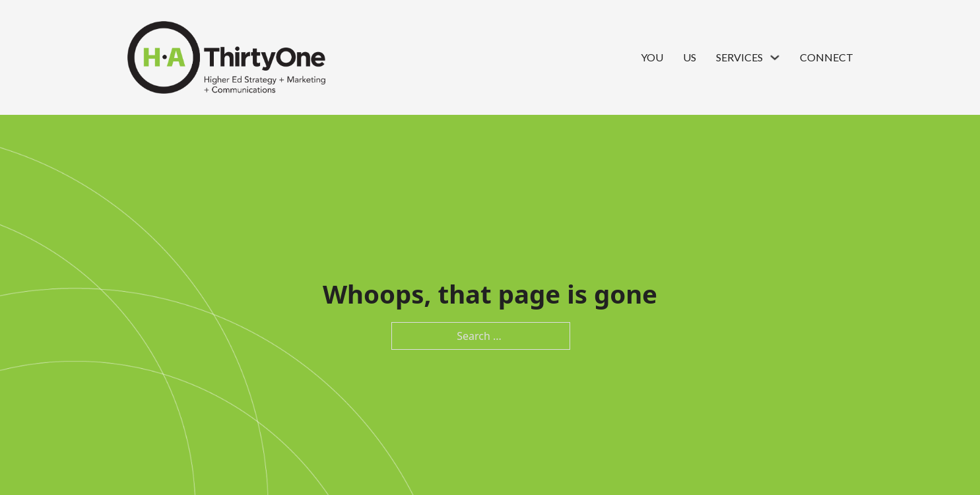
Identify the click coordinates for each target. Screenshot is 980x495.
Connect (827, 57)
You (652, 57)
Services (739, 57)
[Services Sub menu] (775, 57)
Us (690, 57)
